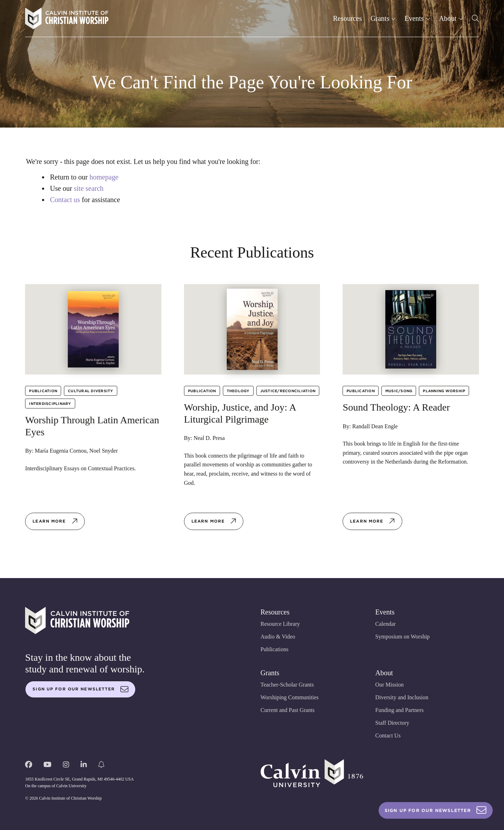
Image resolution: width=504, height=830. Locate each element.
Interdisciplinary (50, 404)
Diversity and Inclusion (402, 697)
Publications (275, 649)
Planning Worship (444, 391)
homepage (104, 177)
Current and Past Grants (288, 710)
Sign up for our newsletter (81, 689)
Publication (43, 391)
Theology (238, 391)
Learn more (55, 521)
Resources (348, 18)
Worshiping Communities (290, 697)
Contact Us (388, 735)
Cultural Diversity (91, 391)
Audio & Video (278, 637)
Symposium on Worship (403, 637)
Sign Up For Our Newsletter (436, 810)
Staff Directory (392, 723)
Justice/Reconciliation (288, 391)
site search (89, 188)
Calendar (386, 624)
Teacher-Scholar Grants (287, 685)
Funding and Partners (400, 710)
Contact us (65, 200)
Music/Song (399, 391)
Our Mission (390, 685)
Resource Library (280, 624)
